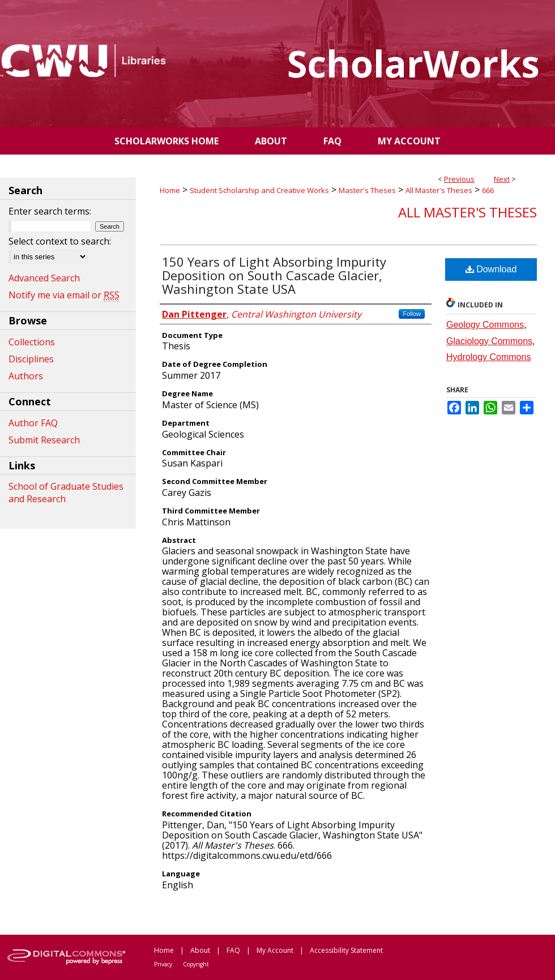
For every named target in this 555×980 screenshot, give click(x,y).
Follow (412, 314)
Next (502, 179)
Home (170, 190)
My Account (275, 950)
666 (488, 190)
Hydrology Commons (488, 357)
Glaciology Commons (489, 341)
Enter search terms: (50, 211)
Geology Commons (485, 325)
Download (491, 269)
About (200, 950)
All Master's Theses (439, 190)
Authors (26, 376)
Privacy (163, 964)
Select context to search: (60, 241)
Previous (459, 179)
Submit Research (44, 440)
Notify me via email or (64, 295)
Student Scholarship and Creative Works (259, 190)
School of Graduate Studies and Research (66, 493)
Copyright (196, 964)
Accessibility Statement (346, 950)
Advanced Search (44, 278)
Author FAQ (33, 423)
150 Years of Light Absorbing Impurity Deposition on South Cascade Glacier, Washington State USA (274, 275)
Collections (32, 342)
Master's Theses (367, 190)
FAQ (233, 950)
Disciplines (31, 359)
